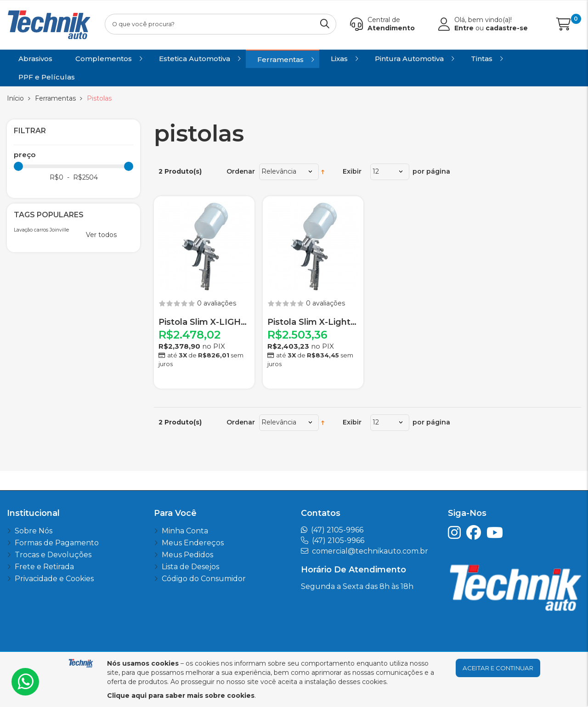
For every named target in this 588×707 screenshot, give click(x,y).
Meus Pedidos (187, 555)
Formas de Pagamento (57, 543)
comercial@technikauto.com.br (370, 551)
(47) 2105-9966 (337, 530)
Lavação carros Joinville (41, 230)
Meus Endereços (193, 543)
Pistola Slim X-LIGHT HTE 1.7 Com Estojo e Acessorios (204, 322)
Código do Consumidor (204, 579)
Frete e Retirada (44, 567)
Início (15, 98)
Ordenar (241, 171)
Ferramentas (55, 98)
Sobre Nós (34, 531)
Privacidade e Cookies (54, 579)
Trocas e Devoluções (53, 555)
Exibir (352, 171)
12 (376, 171)
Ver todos (101, 235)
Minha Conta (185, 531)
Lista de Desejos (190, 567)
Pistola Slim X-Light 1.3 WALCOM (313, 322)
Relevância (279, 171)
